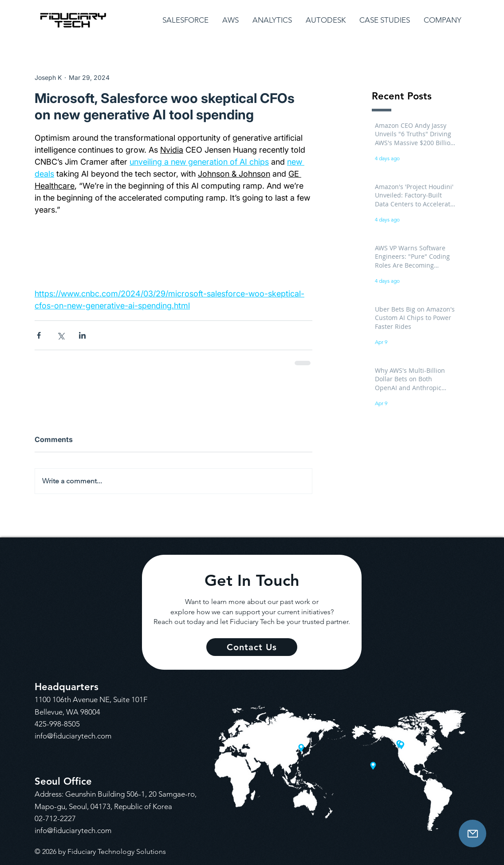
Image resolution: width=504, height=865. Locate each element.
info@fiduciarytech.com (73, 736)
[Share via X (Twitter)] (61, 335)
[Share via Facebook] (39, 335)
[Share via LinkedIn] (82, 335)
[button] (185, 20)
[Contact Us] (472, 833)
